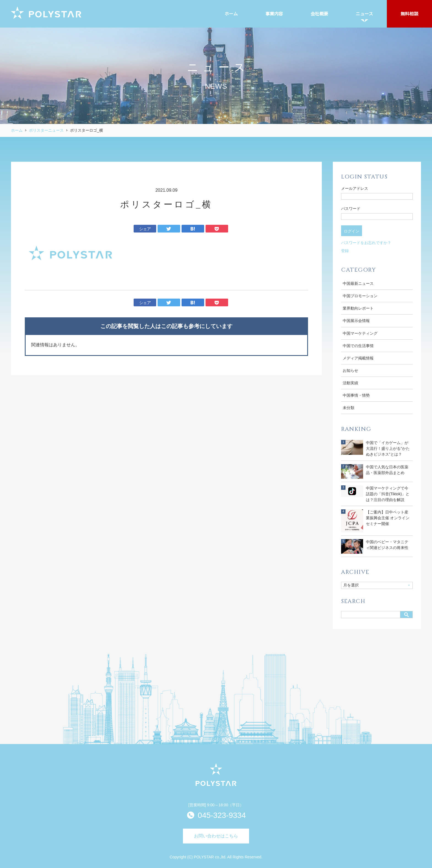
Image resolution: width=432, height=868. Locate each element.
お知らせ (350, 371)
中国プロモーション (360, 296)
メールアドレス (355, 188)
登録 (345, 251)
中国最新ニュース (358, 283)
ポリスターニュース (46, 130)
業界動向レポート (358, 308)
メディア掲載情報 (358, 358)
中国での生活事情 (358, 346)
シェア (145, 229)
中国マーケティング (360, 333)
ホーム (17, 130)
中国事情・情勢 (356, 395)
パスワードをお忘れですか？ (366, 243)
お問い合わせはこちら (216, 836)
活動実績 (350, 383)
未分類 (349, 408)
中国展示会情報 (356, 321)
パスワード (351, 209)
